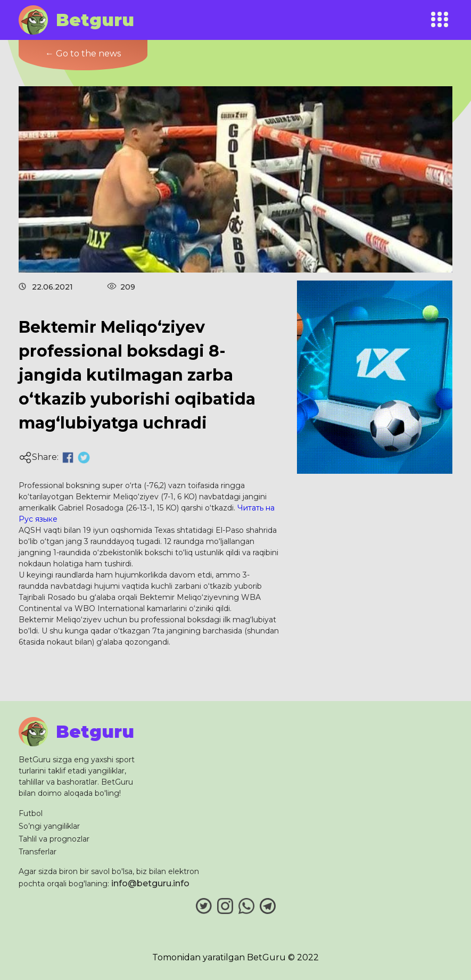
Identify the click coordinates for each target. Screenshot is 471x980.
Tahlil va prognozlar (54, 839)
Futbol (31, 813)
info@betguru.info (150, 883)
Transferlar (38, 852)
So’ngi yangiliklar (49, 826)
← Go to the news (83, 53)
